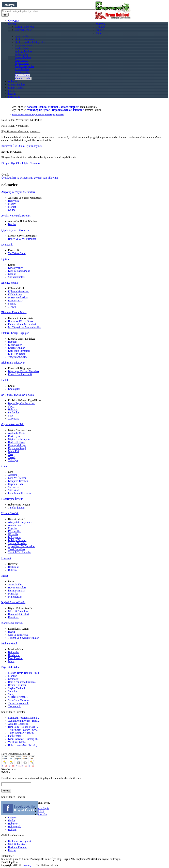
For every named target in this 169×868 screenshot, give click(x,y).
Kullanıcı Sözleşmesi (20, 841)
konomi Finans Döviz (14, 312)
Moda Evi (13, 451)
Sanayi (12, 694)
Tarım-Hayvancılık (18, 703)
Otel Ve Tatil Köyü (18, 635)
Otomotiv (13, 679)
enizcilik (7, 245)
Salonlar (13, 691)
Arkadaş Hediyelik (18, 724)
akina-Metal (9, 643)
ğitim (5, 259)
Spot (11, 416)
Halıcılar (13, 409)
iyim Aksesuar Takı (13, 424)
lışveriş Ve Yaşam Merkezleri (18, 192)
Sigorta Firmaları (17, 543)
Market (12, 207)
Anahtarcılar (15, 525)
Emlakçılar (14, 389)
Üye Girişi (14, 21)
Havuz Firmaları (17, 588)
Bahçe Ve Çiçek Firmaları (22, 239)
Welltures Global (17, 742)
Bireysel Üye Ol (24, 30)
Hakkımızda (15, 827)
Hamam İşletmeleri (18, 614)
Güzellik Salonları (18, 611)
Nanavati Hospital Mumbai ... (24, 718)
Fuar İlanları (22, 60)
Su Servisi (14, 487)
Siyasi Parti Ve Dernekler (22, 546)
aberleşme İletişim (12, 499)
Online (12, 210)
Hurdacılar (14, 655)
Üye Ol (12, 24)
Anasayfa (100, 24)
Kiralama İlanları (24, 45)
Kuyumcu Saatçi (17, 448)
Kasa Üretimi (15, 658)
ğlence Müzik (10, 283)
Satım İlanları (22, 36)
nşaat (5, 576)
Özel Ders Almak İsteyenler (30, 42)
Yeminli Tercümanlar (19, 552)
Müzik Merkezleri (18, 298)
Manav (12, 204)
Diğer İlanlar (22, 63)
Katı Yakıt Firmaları (19, 351)
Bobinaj (12, 342)
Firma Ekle (14, 97)
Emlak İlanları (23, 75)
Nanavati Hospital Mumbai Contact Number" (53, 107)
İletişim (12, 94)
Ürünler (100, 30)
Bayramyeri (28, 865)
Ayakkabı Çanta (17, 433)
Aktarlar (13, 475)
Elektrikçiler (15, 345)
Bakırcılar (13, 652)
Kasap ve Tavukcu (18, 481)
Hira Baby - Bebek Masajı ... (24, 727)
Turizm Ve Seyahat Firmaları (24, 638)
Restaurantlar (15, 301)
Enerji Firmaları (17, 348)
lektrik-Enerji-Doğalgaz (15, 333)
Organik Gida (15, 484)
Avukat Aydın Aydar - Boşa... (24, 721)
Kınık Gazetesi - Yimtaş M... (24, 739)
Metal (11, 661)
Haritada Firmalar (18, 847)
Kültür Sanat (15, 294)
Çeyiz (11, 406)
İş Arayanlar (21, 54)
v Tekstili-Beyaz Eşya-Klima (18, 395)
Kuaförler (13, 617)
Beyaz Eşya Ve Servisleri (22, 403)
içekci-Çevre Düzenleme (16, 230)
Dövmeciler (14, 531)
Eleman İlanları (23, 78)
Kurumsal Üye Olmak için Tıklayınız (21, 146)
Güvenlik (13, 534)
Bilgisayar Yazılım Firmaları (24, 371)
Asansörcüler (15, 584)
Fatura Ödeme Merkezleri (22, 324)
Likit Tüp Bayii (16, 354)
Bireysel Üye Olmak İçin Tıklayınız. (21, 163)
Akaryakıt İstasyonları (20, 522)
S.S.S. (11, 91)
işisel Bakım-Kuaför (13, 602)
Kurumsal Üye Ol (24, 27)
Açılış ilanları (22, 72)
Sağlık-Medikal (17, 688)
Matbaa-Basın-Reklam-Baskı (24, 673)
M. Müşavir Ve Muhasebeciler (24, 327)
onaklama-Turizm (12, 623)
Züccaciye (14, 419)
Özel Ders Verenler (25, 39)
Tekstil (12, 457)
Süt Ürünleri (15, 490)
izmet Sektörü (10, 513)
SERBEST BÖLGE (19, 697)
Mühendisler (15, 597)
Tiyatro (12, 307)
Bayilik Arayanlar (24, 66)
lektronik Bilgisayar (13, 363)
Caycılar (13, 528)
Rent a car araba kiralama (22, 682)
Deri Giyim (14, 436)
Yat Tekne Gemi (17, 253)
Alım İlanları (22, 69)
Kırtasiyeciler (15, 268)
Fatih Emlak (15, 736)
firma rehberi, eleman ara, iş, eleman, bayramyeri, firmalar (38, 114)
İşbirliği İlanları (23, 51)
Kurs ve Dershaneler (19, 271)
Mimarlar (13, 594)
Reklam (12, 830)
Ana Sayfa (44, 808)
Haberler (13, 82)
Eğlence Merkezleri (19, 291)
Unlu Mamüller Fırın (19, 493)
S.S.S (41, 811)
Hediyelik (13, 201)
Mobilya (13, 676)
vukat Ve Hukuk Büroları (16, 216)
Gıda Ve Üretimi (17, 478)
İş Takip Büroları (17, 540)
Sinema (12, 304)
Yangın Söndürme (18, 357)
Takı (10, 454)
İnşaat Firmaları (17, 591)
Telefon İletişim (17, 508)
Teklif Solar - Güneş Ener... (23, 730)
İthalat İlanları (22, 48)
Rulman (12, 570)
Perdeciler (14, 413)
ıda (4, 466)
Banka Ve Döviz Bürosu (21, 321)
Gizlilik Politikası (18, 844)
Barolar (12, 224)
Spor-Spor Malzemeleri (21, 700)
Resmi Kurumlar (17, 685)
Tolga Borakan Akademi (21, 733)
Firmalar (100, 27)
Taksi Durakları (17, 549)
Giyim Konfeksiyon (19, 439)
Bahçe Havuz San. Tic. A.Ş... (24, 745)
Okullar (12, 274)
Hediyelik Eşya (16, 442)
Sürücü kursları (16, 277)
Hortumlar (14, 567)
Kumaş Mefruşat (17, 445)
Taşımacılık (14, 706)
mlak (5, 380)
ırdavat (6, 558)
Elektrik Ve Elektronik (20, 374)
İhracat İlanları (23, 57)
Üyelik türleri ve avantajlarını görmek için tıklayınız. (30, 178)
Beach (11, 632)
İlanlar (99, 33)
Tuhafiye (13, 460)
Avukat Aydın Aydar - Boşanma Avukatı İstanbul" (55, 110)
